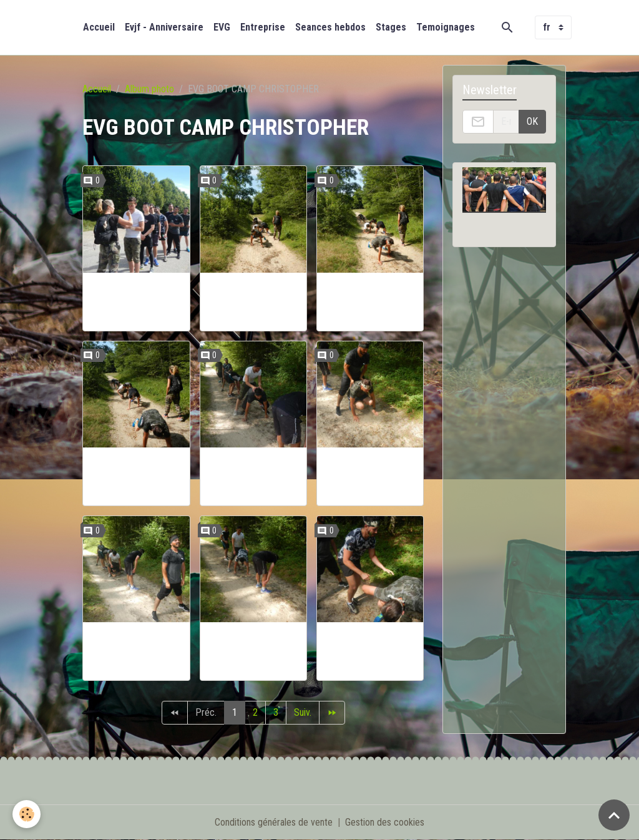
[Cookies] (27, 814)
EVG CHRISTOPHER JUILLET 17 (137, 302)
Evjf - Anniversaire (164, 27)
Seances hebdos (330, 27)
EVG (222, 27)
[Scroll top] (614, 815)
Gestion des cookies (385, 822)
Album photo (149, 89)
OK (532, 121)
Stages (391, 27)
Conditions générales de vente (274, 822)
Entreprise (263, 27)
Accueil (99, 27)
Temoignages (446, 27)
